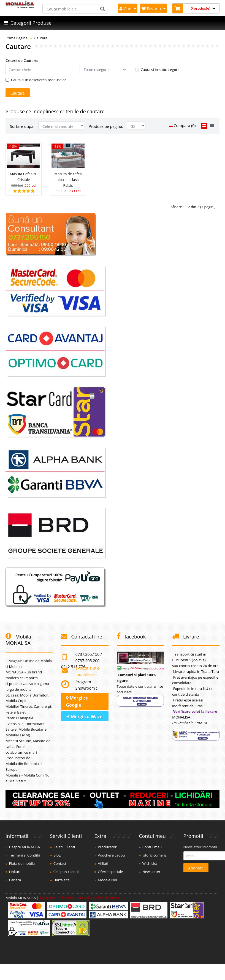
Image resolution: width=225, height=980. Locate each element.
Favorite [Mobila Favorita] (154, 9)
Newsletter (151, 872)
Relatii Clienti (64, 847)
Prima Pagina (17, 38)
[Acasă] (20, 7)
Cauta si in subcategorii (157, 70)
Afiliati (103, 863)
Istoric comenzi (155, 855)
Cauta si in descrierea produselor (36, 80)
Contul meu (152, 847)
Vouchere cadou (111, 855)
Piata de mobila (22, 863)
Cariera (15, 880)
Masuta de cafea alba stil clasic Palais (68, 180)
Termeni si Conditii (24, 855)
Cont (128, 9)
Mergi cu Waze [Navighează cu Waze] (84, 717)
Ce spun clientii (66, 872)
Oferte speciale (110, 872)
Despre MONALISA (24, 847)
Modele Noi (107, 880)
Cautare (41, 38)
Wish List (150, 863)
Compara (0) (182, 126)
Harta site (62, 880)
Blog (57, 855)
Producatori (108, 847)
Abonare (196, 868)
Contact (60, 863)
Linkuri (14, 872)
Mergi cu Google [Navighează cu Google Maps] (77, 701)
